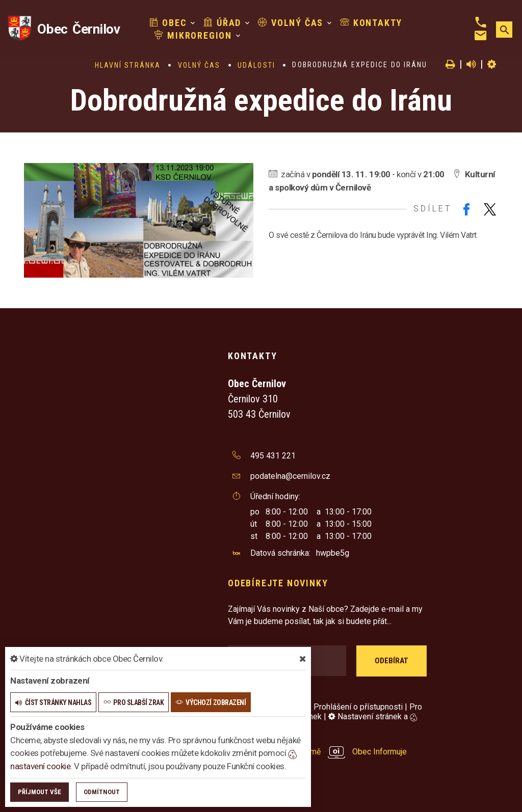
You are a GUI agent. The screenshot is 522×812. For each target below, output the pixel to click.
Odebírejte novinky (278, 583)
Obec (168, 23)
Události (256, 65)
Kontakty (371, 23)
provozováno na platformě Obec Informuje (317, 752)
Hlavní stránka (128, 65)
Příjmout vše (40, 792)
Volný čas (291, 23)
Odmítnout (102, 792)
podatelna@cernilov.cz (290, 476)
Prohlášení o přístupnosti (358, 707)
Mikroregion (193, 35)
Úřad (222, 23)
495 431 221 (273, 456)
